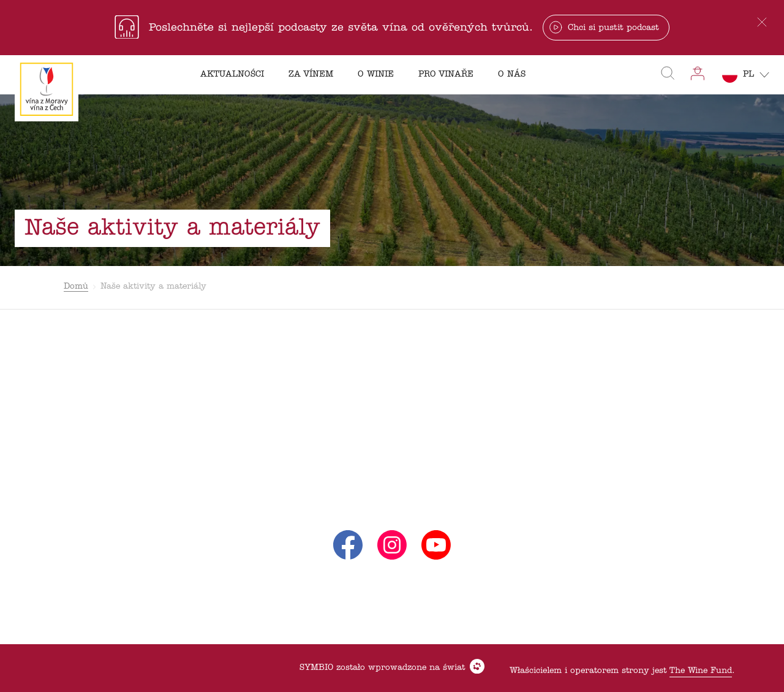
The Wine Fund (701, 671)
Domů (76, 287)
